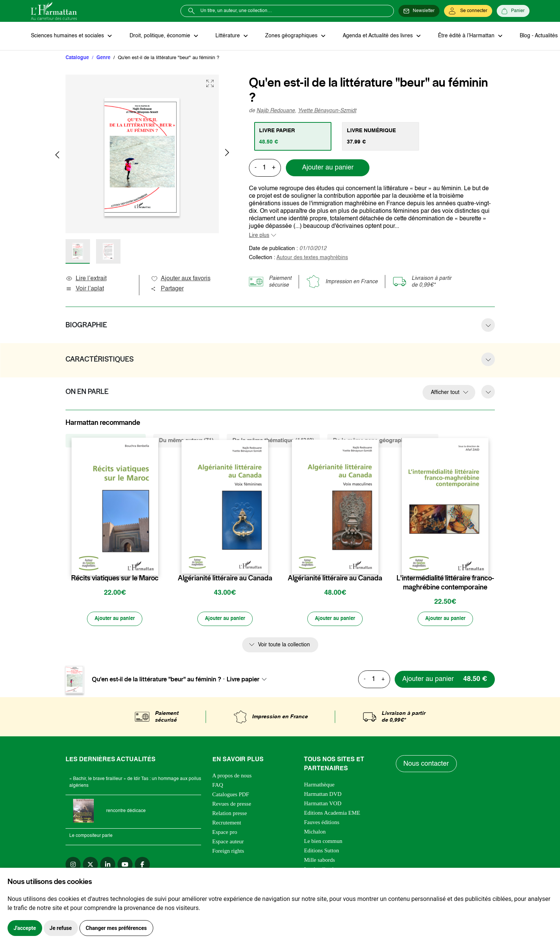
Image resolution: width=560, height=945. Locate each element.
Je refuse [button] (61, 928)
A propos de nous (232, 777)
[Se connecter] (468, 11)
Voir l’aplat (85, 289)
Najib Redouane (276, 111)
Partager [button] (167, 289)
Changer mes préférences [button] (116, 928)
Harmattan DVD (323, 795)
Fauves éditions (322, 823)
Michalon (315, 833)
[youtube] (125, 866)
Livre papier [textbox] (243, 680)
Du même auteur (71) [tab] (186, 441)
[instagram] (73, 866)
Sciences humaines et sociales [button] (68, 36)
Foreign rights (228, 852)
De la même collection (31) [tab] (106, 441)
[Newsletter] (419, 11)
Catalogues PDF (231, 795)
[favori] (153, 564)
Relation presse (230, 814)
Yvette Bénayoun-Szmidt (327, 111)
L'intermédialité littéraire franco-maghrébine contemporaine (445, 583)
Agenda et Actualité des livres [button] (375, 36)
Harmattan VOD (323, 805)
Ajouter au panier (328, 168)
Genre (103, 58)
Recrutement (227, 824)
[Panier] (513, 11)
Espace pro (225, 833)
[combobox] (249, 680)
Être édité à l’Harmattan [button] (463, 36)
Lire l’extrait (86, 279)
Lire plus (259, 236)
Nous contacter (426, 765)
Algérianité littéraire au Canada (225, 579)
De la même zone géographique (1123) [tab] (383, 441)
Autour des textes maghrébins (312, 258)
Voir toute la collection (284, 646)
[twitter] (90, 866)
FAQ (218, 786)
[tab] (293, 137)
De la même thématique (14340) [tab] (273, 441)
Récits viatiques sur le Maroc (115, 579)
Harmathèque (319, 786)
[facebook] (142, 866)
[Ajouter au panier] (115, 620)
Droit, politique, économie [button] (159, 36)
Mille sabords (319, 861)
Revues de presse (232, 805)
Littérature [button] (227, 36)
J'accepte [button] (25, 928)
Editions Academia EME (332, 814)
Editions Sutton (321, 852)
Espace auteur (228, 843)
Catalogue (77, 58)
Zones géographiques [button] (289, 36)
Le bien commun (323, 842)
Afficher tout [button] (445, 393)
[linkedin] (108, 866)
